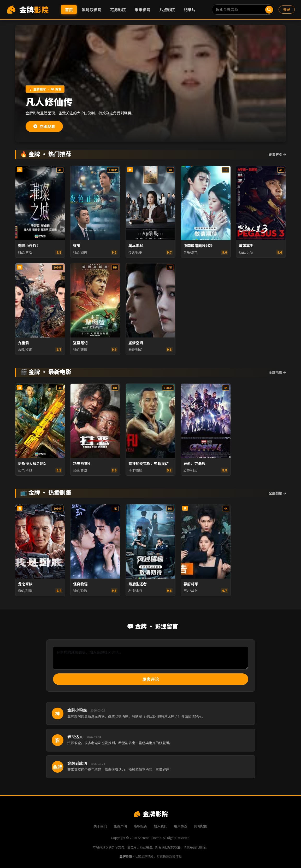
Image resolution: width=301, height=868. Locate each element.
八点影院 (167, 10)
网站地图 (201, 826)
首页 (69, 10)
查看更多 (277, 155)
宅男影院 (118, 10)
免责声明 (120, 826)
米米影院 (143, 10)
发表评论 (151, 679)
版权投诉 (140, 826)
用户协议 (181, 826)
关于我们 (100, 826)
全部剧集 (277, 493)
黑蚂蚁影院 (92, 10)
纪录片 (190, 10)
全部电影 (277, 372)
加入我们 (161, 826)
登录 (287, 9)
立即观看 (44, 126)
